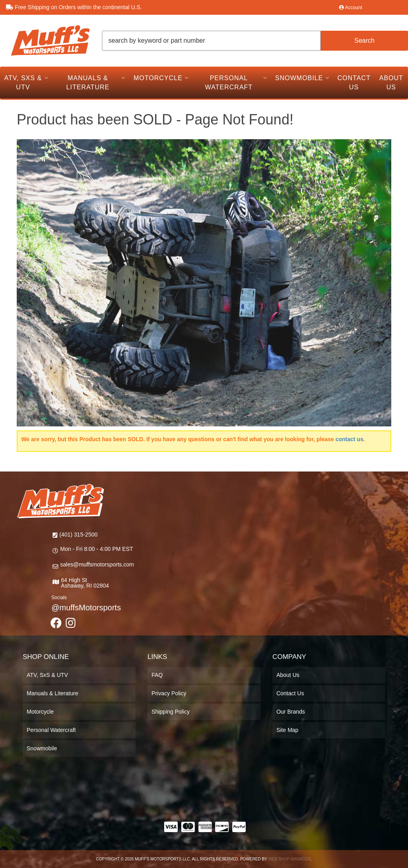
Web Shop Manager (289, 859)
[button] (255, 41)
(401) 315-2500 (78, 535)
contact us (349, 439)
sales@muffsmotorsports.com (97, 564)
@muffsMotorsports (86, 608)
